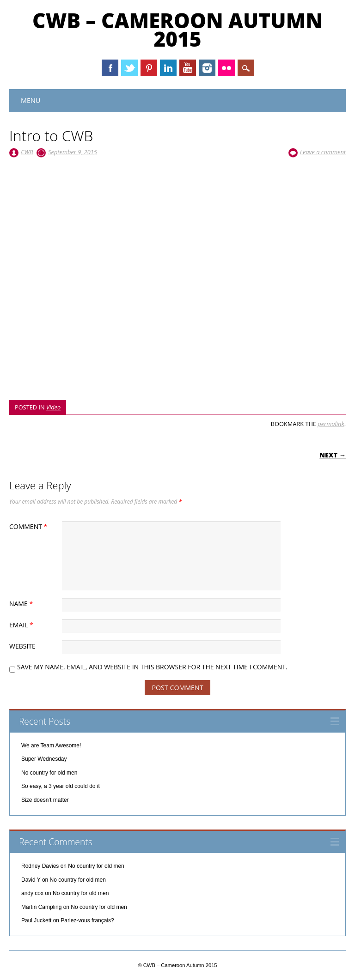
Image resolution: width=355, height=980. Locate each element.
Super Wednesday (44, 759)
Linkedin (168, 68)
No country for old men (49, 773)
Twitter (129, 68)
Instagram (207, 68)
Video (53, 407)
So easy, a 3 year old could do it (61, 786)
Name (22, 604)
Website (22, 646)
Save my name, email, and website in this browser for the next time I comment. (152, 667)
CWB (27, 152)
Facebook (110, 68)
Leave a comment (323, 152)
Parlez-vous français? (87, 920)
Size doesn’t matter (45, 800)
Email (22, 625)
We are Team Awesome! (51, 746)
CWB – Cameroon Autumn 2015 (177, 30)
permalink (331, 424)
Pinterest (149, 68)
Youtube (188, 68)
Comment (29, 526)
